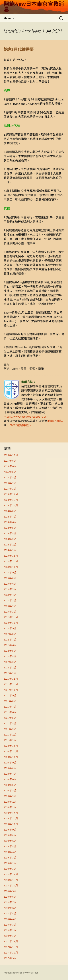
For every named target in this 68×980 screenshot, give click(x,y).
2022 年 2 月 (10, 668)
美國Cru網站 (55, 421)
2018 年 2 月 (10, 930)
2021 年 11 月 (11, 684)
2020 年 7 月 (10, 774)
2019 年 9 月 (10, 830)
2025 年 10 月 (11, 455)
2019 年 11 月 (11, 818)
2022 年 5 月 (10, 651)
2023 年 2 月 (10, 606)
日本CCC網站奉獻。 (19, 425)
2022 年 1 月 (10, 673)
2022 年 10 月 (11, 623)
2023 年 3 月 (10, 600)
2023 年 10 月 (11, 567)
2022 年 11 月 (11, 617)
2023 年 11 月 (11, 561)
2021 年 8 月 (10, 701)
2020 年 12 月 (11, 746)
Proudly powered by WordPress (21, 973)
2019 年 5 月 (10, 846)
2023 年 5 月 (10, 589)
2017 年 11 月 (11, 947)
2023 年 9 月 (10, 572)
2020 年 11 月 (11, 751)
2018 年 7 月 (10, 902)
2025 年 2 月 (10, 483)
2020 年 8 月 (10, 768)
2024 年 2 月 (10, 545)
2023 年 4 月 (10, 595)
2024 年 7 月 (10, 517)
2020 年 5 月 (10, 785)
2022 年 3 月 (10, 662)
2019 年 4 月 (10, 852)
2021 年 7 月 (10, 707)
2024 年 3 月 (10, 539)
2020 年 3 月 (10, 796)
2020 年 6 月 (10, 779)
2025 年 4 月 (10, 477)
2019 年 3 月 (10, 858)
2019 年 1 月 (10, 869)
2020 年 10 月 (11, 757)
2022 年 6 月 (10, 645)
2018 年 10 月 (11, 886)
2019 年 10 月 (11, 824)
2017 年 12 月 (11, 941)
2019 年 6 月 (10, 841)
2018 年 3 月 (10, 925)
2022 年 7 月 (10, 640)
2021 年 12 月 (11, 679)
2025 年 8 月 (10, 461)
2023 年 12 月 (11, 556)
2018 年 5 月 (10, 913)
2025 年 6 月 (10, 466)
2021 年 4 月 (10, 723)
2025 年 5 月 (10, 472)
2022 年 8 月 (10, 634)
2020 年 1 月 (10, 807)
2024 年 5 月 (10, 528)
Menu (7, 18)
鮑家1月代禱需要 (19, 49)
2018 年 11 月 (11, 880)
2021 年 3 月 (10, 729)
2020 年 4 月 (10, 790)
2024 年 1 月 (10, 550)
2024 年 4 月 (10, 533)
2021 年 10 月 (11, 690)
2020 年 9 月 (10, 763)
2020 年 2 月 (10, 802)
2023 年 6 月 (10, 584)
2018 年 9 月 (10, 891)
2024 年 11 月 (11, 500)
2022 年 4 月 (10, 656)
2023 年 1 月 (10, 612)
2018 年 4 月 (10, 919)
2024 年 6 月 (10, 522)
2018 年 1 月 (10, 936)
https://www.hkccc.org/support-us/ (26, 417)
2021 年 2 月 (10, 735)
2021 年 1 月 (10, 740)
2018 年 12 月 (11, 874)
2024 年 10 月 (11, 505)
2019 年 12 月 (11, 813)
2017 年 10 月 (11, 953)
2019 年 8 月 (10, 835)
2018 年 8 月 (10, 897)
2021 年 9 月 (10, 695)
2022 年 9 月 (10, 628)
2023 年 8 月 (10, 578)
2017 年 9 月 (10, 958)
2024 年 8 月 (10, 511)
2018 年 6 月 (10, 908)
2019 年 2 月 (10, 863)
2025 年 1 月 (10, 489)
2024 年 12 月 (11, 494)
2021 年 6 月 (10, 712)
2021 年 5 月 (10, 718)
